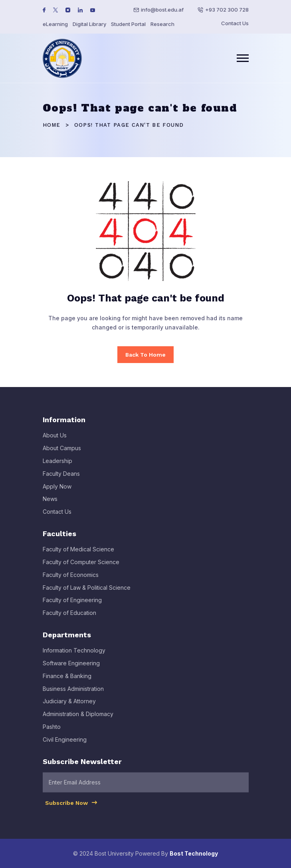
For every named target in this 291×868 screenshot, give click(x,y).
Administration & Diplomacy (78, 719)
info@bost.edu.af (162, 10)
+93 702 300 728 (227, 10)
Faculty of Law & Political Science (87, 592)
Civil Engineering (65, 744)
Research (162, 24)
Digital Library (89, 24)
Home (52, 125)
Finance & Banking (67, 681)
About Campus (62, 453)
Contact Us (235, 23)
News (50, 504)
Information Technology (74, 655)
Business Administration (73, 693)
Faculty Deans (61, 478)
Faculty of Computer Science (81, 567)
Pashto (52, 731)
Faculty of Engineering (72, 605)
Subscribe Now (72, 807)
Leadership (57, 466)
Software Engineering (71, 668)
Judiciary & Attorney (69, 706)
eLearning (55, 24)
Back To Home (145, 355)
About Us (55, 440)
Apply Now (57, 491)
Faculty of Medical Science (78, 554)
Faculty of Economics (71, 580)
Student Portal (128, 24)
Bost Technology (194, 853)
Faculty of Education (69, 618)
